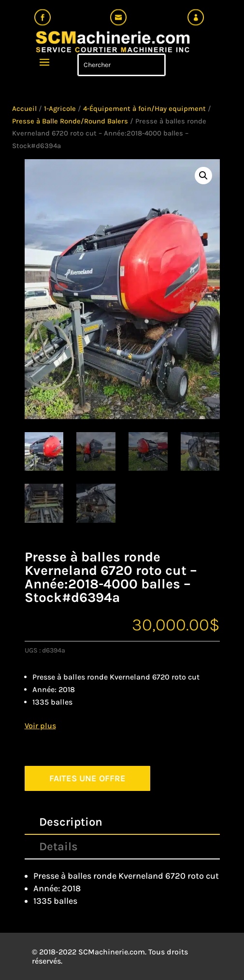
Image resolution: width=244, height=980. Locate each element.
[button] (203, 176)
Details (58, 846)
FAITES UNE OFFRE (87, 778)
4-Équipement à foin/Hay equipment (144, 109)
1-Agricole (60, 109)
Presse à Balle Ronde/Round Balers (70, 121)
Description (71, 822)
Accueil (24, 109)
